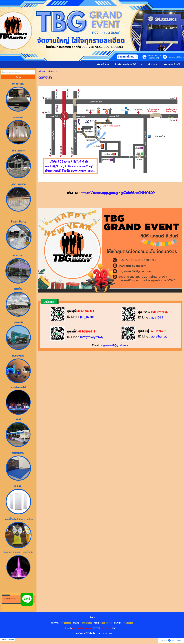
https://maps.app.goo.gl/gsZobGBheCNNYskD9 (118, 193)
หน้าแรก (42, 71)
